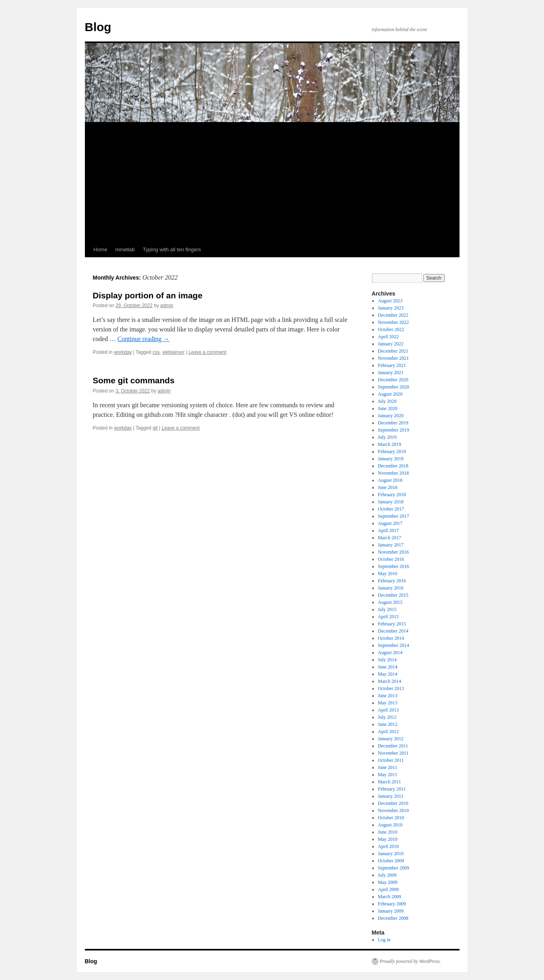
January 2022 (391, 344)
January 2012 (391, 739)
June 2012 (388, 724)
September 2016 (393, 566)
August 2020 (390, 394)
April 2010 (388, 846)
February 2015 (392, 624)
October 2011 (391, 760)
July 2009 (387, 875)
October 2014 (391, 638)
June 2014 (388, 667)
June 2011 (388, 767)
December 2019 (393, 423)
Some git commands (134, 380)
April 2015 (388, 617)
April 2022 (388, 337)
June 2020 (388, 408)
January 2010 (391, 854)
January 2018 (391, 502)
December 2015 (393, 595)
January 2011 (391, 796)
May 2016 (388, 574)
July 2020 (387, 401)
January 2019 (391, 459)
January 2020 (391, 416)
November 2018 (393, 473)
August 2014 (390, 653)
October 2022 (391, 329)
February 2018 (392, 495)
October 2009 (391, 861)
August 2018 (390, 480)
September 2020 (393, 387)
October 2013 (391, 688)
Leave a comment (207, 352)
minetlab (125, 249)
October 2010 (391, 818)
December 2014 (393, 631)
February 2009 (392, 904)
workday (123, 352)
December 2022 (393, 315)
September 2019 (393, 430)
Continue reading (144, 339)
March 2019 (389, 444)
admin (167, 306)
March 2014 (389, 681)
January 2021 (391, 373)
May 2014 (388, 674)
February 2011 (392, 789)
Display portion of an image (148, 295)
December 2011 (393, 746)
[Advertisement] (272, 182)
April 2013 (388, 710)
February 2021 (392, 365)
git (155, 428)
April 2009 (388, 889)
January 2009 (391, 911)
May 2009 (388, 882)
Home (101, 249)
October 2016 (391, 559)
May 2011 (388, 775)
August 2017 (390, 523)
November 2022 (393, 322)
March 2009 (389, 897)
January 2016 (391, 588)
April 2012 (388, 732)
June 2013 (388, 696)
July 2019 (387, 437)
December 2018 (393, 466)
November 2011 (393, 753)
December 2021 (393, 351)
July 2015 (387, 609)
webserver (174, 352)
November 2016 (393, 552)
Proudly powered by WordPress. (410, 961)
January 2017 (391, 545)
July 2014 (387, 660)
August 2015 (390, 602)
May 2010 (388, 839)
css (156, 352)
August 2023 (390, 301)
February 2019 (392, 452)
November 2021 (393, 358)
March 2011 (389, 782)
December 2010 (393, 803)
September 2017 (393, 516)
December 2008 (393, 918)
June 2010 (388, 832)
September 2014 (393, 645)
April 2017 (388, 530)
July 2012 (387, 717)
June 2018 (388, 487)
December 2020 (393, 380)
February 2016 (392, 581)
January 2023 (391, 308)
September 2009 (393, 868)
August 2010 (390, 825)
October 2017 (391, 509)
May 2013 (388, 703)
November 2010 (393, 810)
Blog (98, 27)
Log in (384, 940)
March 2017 (389, 538)
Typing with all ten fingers (172, 249)
